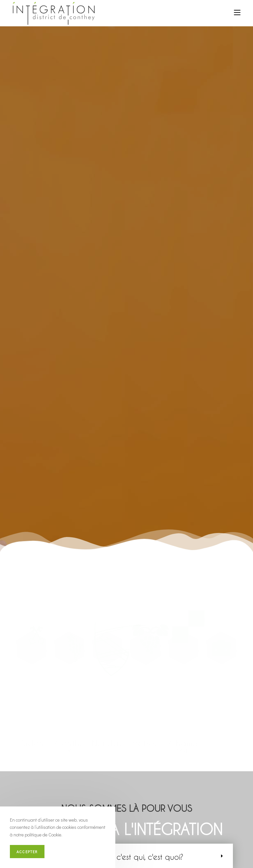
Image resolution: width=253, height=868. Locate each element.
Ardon (32, 743)
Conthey (70, 746)
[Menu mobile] (237, 12)
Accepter (27, 852)
